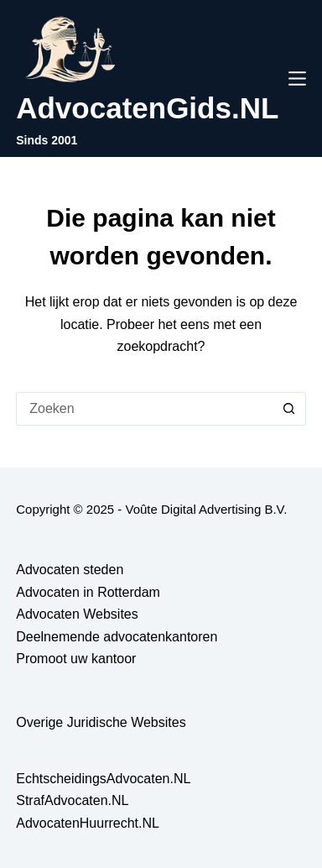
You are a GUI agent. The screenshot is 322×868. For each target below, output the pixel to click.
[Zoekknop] (289, 409)
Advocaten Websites (77, 614)
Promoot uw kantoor (76, 659)
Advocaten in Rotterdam (88, 592)
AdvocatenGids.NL (147, 108)
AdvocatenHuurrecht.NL (88, 823)
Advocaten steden (70, 570)
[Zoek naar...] (144, 409)
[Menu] (297, 78)
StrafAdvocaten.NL (72, 800)
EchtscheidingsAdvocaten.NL (103, 779)
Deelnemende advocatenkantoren (117, 637)
